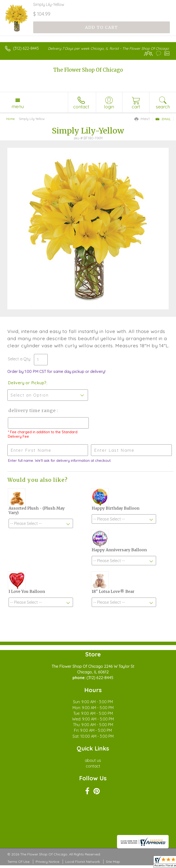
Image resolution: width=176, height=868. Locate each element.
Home (10, 119)
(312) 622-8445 (26, 48)
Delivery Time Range (32, 410)
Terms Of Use (18, 862)
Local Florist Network (83, 862)
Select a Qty (19, 359)
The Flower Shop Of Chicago (88, 70)
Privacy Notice (47, 862)
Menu (18, 106)
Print (142, 119)
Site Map (113, 862)
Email (163, 119)
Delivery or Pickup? (27, 383)
